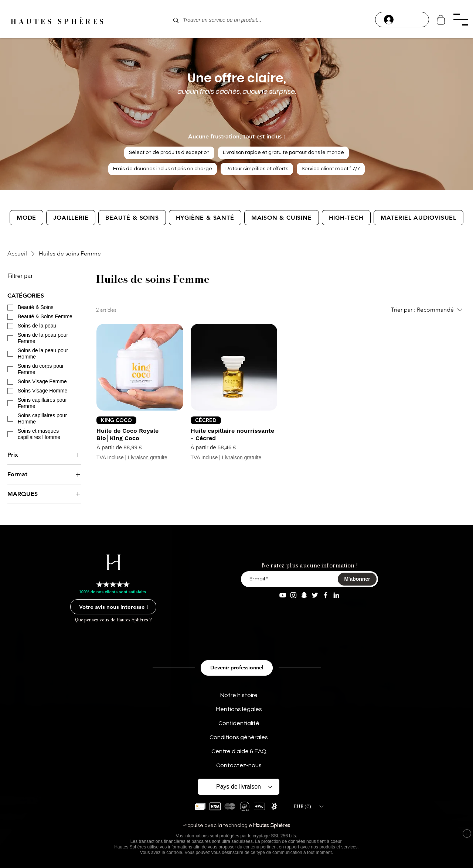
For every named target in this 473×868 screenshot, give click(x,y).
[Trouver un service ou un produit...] (236, 20)
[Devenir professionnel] (237, 668)
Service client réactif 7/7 (331, 168)
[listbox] (308, 806)
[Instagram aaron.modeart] (293, 595)
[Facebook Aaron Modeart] (326, 595)
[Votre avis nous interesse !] (113, 607)
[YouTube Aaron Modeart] (283, 595)
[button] (461, 20)
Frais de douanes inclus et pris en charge (162, 168)
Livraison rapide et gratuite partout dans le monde (283, 152)
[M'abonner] (357, 579)
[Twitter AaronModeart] (315, 595)
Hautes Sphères (272, 826)
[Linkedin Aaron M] (336, 595)
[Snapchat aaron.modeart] (304, 595)
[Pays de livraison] (239, 787)
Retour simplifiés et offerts (257, 168)
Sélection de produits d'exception (169, 152)
